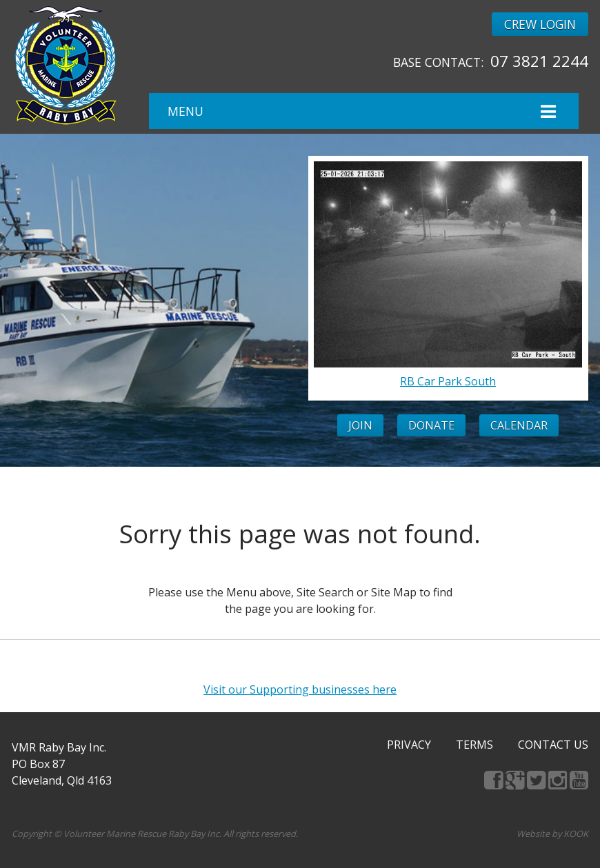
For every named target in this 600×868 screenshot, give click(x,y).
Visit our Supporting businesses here (300, 689)
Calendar (519, 425)
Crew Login (540, 24)
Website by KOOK (552, 834)
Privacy (409, 745)
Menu (363, 111)
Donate (431, 425)
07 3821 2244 (539, 61)
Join (360, 425)
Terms (474, 745)
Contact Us (553, 745)
